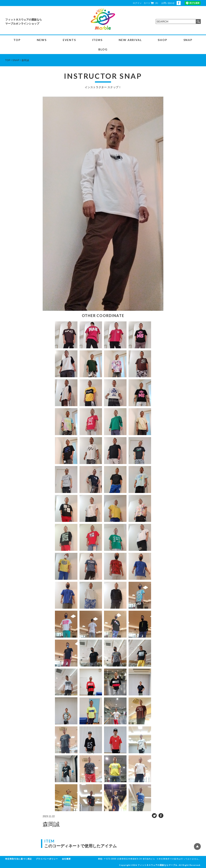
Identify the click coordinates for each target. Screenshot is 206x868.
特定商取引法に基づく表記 (19, 859)
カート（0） (151, 3)
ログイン (137, 3)
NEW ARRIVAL (130, 40)
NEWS (42, 40)
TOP (17, 40)
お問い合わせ (168, 3)
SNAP (188, 40)
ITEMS (97, 40)
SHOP (162, 40)
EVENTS (69, 40)
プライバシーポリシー (47, 859)
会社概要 (66, 859)
